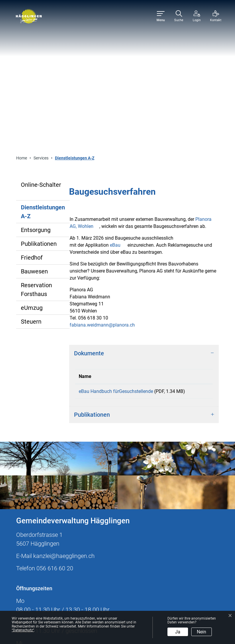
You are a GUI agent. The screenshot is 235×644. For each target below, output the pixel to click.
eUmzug (32, 174)
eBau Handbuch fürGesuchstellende (116, 257)
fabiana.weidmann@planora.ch (102, 191)
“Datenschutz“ (23, 630)
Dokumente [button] (89, 219)
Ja (178, 632)
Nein (202, 632)
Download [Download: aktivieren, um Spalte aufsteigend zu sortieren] (190, 242)
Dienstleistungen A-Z (43, 79)
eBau (118, 111)
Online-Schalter (41, 51)
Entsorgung (36, 96)
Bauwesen (34, 137)
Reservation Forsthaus (36, 156)
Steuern (31, 188)
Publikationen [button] (92, 288)
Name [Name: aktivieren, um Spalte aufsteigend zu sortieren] (85, 242)
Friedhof (32, 124)
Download (195, 260)
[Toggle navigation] (161, 16)
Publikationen (39, 110)
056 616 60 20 (55, 441)
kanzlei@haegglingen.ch (64, 429)
